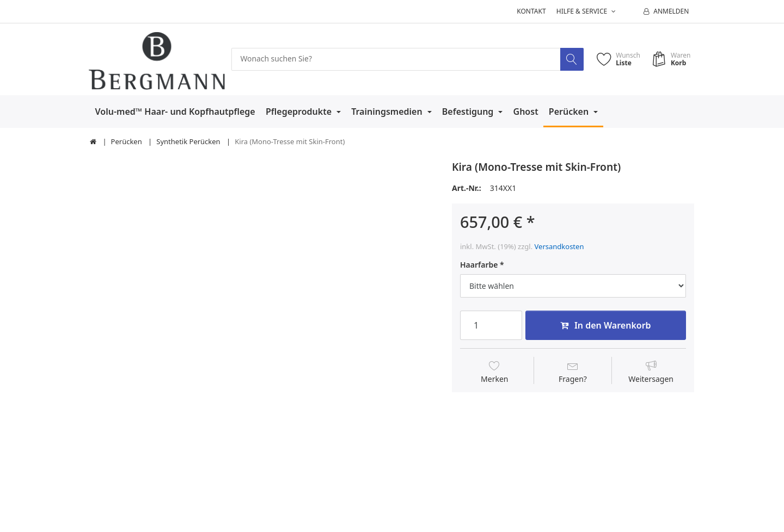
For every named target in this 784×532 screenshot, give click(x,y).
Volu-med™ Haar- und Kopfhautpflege (175, 112)
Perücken (570, 112)
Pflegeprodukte (300, 112)
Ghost (526, 112)
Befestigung (469, 112)
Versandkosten (559, 246)
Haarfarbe (479, 265)
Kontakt (531, 11)
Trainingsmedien (388, 112)
